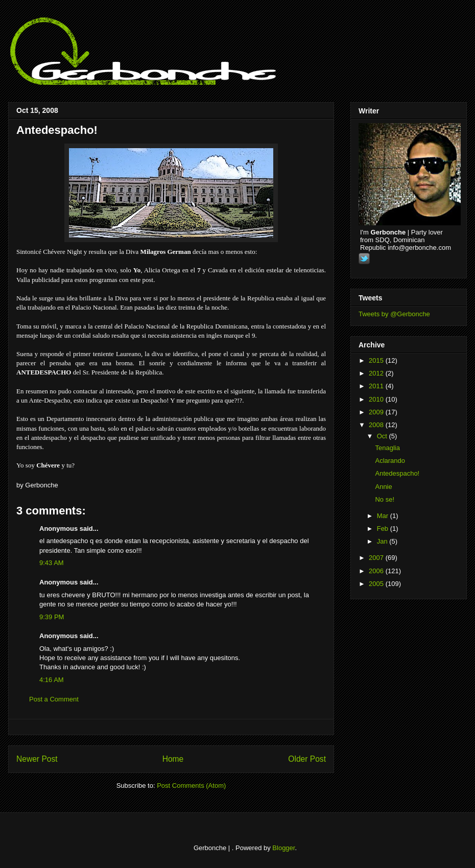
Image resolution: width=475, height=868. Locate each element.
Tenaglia (387, 448)
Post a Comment (54, 699)
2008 (377, 425)
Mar (384, 516)
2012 (377, 373)
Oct (383, 436)
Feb (384, 529)
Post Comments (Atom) (191, 785)
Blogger (283, 848)
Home (173, 759)
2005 (377, 584)
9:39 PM (52, 617)
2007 (377, 558)
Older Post (307, 759)
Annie (383, 487)
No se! (385, 499)
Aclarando (390, 461)
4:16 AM (52, 680)
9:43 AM (52, 563)
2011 (377, 386)
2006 (377, 571)
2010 (377, 399)
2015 (377, 360)
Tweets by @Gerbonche (394, 314)
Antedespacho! (57, 130)
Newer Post (37, 759)
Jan (383, 541)
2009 (377, 412)
